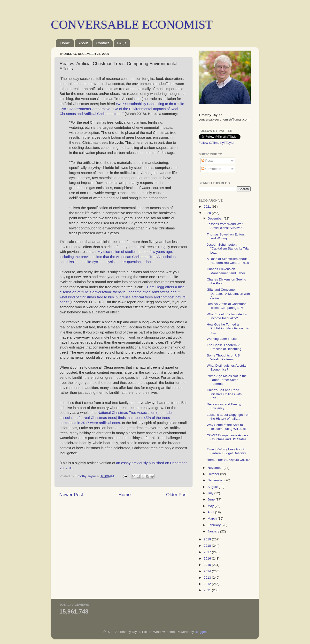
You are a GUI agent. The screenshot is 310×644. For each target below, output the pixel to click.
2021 (208, 207)
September (216, 480)
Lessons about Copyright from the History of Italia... (229, 417)
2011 (208, 590)
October (214, 474)
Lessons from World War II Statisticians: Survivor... (226, 226)
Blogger (200, 632)
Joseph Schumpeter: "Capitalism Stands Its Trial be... (228, 248)
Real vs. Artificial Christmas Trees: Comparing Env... (227, 306)
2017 (208, 552)
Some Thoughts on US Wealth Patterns (223, 357)
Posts (208, 161)
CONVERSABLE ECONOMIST (132, 24)
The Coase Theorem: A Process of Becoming (224, 347)
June (212, 499)
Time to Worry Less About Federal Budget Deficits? (227, 451)
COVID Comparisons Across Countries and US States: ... (227, 439)
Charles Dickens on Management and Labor (226, 271)
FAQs (122, 43)
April (211, 512)
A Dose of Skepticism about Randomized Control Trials (228, 261)
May (211, 506)
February (215, 525)
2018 (208, 546)
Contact (102, 43)
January (214, 531)
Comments (211, 169)
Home (65, 43)
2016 (208, 558)
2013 (208, 578)
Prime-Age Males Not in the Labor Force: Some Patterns (227, 380)
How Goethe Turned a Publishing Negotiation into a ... (228, 328)
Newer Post (71, 495)
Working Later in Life (222, 339)
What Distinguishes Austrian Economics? (227, 367)
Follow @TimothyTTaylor (217, 143)
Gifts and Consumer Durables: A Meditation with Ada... (228, 293)
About (83, 43)
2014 (208, 571)
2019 (208, 539)
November (216, 468)
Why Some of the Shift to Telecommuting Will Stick (227, 427)
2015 (208, 565)
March (213, 519)
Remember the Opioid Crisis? (228, 460)
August (213, 487)
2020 (208, 213)
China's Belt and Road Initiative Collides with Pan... (224, 394)
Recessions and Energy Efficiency (224, 406)
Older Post (177, 495)
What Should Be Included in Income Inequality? (227, 316)
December (216, 218)
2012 (208, 584)
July (211, 493)
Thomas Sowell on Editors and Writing (226, 236)
